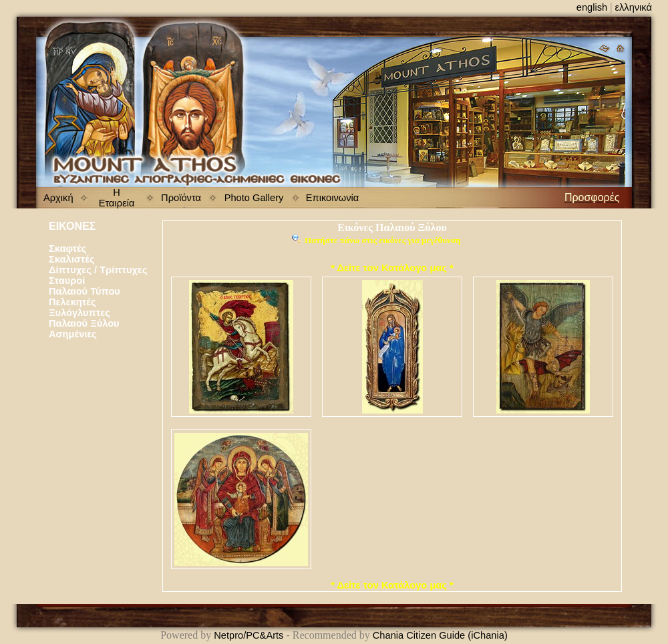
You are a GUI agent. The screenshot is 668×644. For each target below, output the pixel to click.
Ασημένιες (73, 334)
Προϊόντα (181, 198)
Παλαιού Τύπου (85, 291)
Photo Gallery (254, 198)
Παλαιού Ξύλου (84, 323)
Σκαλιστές (72, 259)
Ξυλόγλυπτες (79, 313)
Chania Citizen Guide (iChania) (440, 635)
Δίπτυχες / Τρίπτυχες (98, 270)
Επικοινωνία (333, 198)
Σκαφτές (67, 249)
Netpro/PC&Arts (248, 635)
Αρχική (58, 198)
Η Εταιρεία (117, 198)
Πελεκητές (72, 302)
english (592, 7)
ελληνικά (633, 7)
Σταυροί (67, 281)
